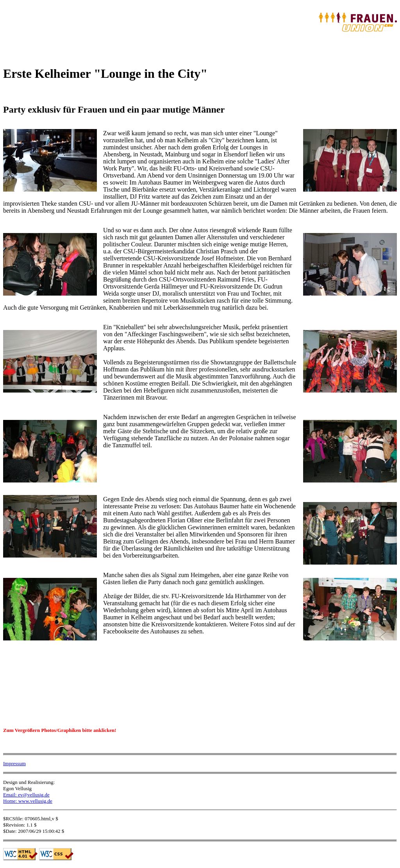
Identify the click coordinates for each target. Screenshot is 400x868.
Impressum (14, 763)
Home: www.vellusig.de (28, 801)
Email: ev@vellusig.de (26, 795)
